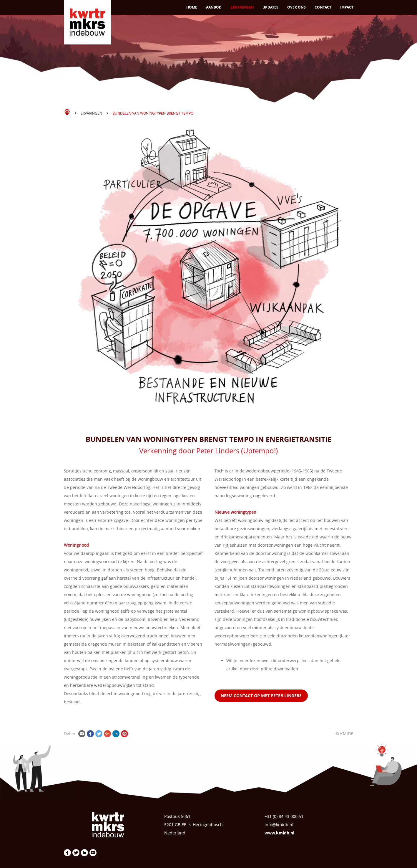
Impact (347, 7)
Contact (323, 7)
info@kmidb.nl (279, 825)
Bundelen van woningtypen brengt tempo (153, 113)
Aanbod (214, 7)
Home (192, 7)
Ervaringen (242, 7)
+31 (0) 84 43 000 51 (284, 816)
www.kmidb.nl (279, 833)
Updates (270, 7)
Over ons (296, 7)
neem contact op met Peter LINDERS (261, 696)
